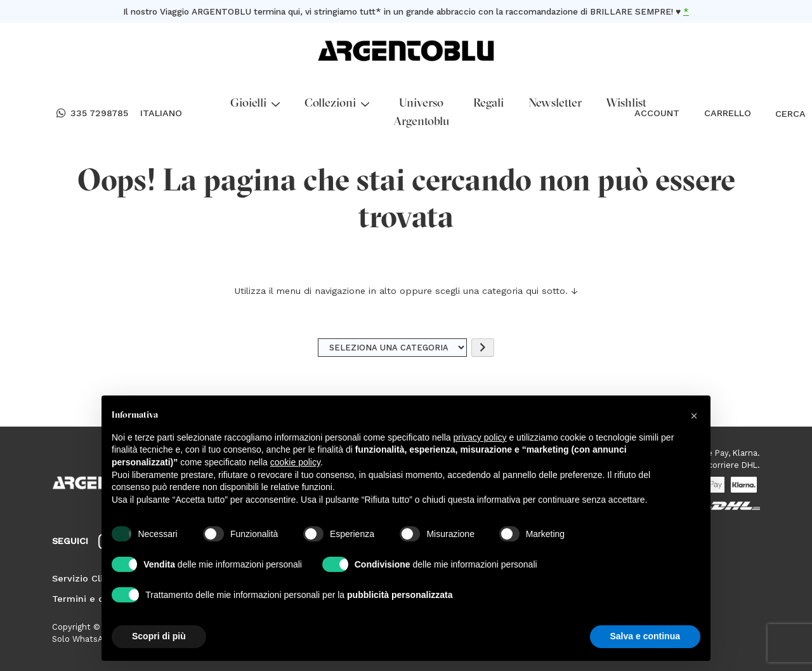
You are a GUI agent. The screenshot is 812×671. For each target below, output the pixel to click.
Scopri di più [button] (159, 636)
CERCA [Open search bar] (781, 114)
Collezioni (337, 104)
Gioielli (255, 104)
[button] (694, 416)
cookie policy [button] (295, 462)
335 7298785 (92, 114)
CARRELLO (728, 113)
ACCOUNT (657, 113)
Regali (488, 104)
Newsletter (555, 104)
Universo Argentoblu (421, 113)
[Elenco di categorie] (393, 348)
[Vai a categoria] (483, 348)
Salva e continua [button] (645, 636)
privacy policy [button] (480, 437)
